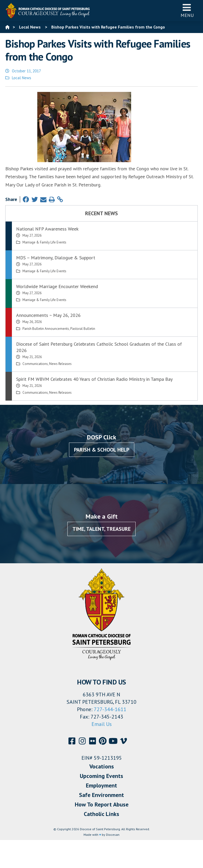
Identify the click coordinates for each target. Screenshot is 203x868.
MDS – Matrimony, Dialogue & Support (56, 258)
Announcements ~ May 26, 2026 (48, 315)
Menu (187, 10)
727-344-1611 (110, 709)
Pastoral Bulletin (83, 329)
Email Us (102, 724)
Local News (22, 78)
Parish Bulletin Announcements (46, 329)
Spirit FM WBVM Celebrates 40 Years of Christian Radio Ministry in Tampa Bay (94, 379)
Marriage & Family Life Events (44, 242)
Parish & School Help (102, 450)
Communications (35, 364)
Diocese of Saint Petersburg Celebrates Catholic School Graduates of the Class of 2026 (99, 347)
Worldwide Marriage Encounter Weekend (57, 286)
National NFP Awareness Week (47, 229)
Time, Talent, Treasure (101, 529)
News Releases (60, 364)
